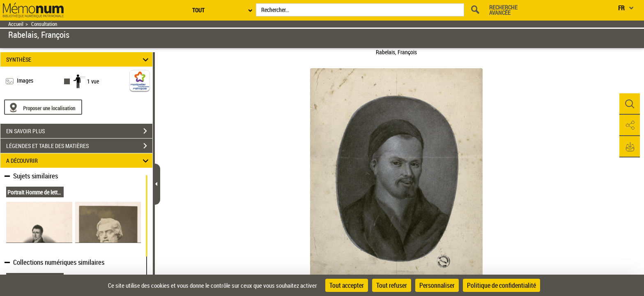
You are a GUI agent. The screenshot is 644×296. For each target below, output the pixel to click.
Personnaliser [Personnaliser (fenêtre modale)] (437, 285)
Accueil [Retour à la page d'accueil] (16, 24)
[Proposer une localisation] (43, 107)
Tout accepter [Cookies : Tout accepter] (347, 285)
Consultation (44, 24)
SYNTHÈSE (79, 59)
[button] (630, 104)
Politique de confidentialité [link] (501, 285)
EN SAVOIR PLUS (79, 131)
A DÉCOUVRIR (79, 161)
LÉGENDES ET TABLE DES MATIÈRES (79, 146)
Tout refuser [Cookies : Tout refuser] (392, 285)
